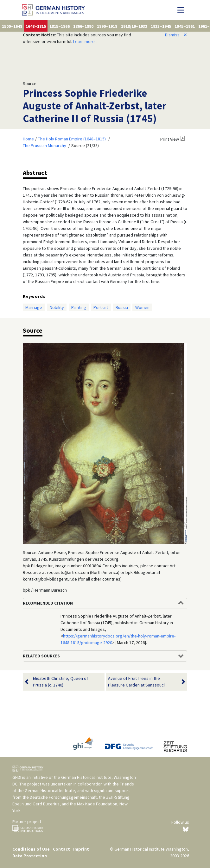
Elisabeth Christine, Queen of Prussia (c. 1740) (60, 682)
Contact (61, 849)
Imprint (81, 849)
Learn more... (85, 41)
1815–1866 (60, 26)
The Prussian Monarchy (45, 145)
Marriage (34, 307)
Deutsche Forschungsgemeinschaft (63, 797)
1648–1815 (36, 26)
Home (28, 139)
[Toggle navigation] (183, 10)
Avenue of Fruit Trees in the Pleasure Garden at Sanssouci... (143, 682)
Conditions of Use (31, 849)
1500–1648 (12, 26)
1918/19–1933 (134, 26)
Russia (122, 307)
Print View (170, 139)
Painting (79, 307)
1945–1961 (185, 26)
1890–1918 (107, 26)
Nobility (57, 307)
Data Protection (30, 856)
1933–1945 (161, 26)
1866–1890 (83, 26)
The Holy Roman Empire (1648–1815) (72, 139)
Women (142, 307)
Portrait (101, 307)
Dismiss (176, 35)
